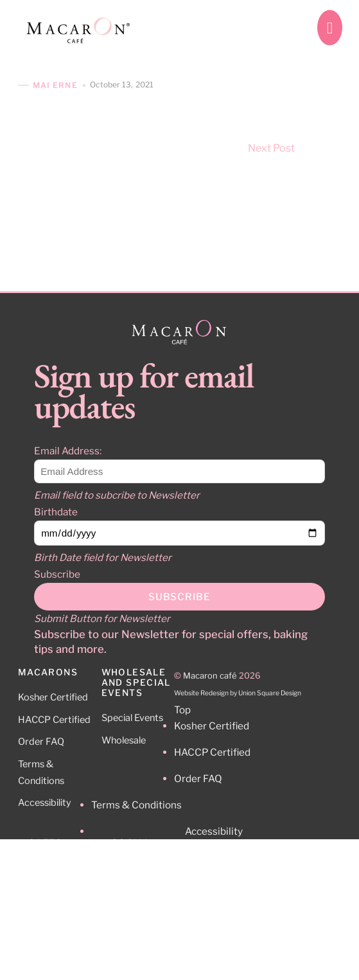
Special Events (132, 718)
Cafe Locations (61, 868)
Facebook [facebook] (143, 896)
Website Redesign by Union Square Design (238, 693)
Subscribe (57, 574)
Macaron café (210, 676)
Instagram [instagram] (144, 868)
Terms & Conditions (136, 805)
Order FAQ (41, 742)
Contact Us (52, 890)
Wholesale (124, 740)
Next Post (294, 148)
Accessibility (45, 803)
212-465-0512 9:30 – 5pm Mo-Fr (63, 929)
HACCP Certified (54, 720)
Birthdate (56, 512)
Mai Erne (55, 85)
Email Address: (68, 451)
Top (182, 710)
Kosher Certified (53, 697)
